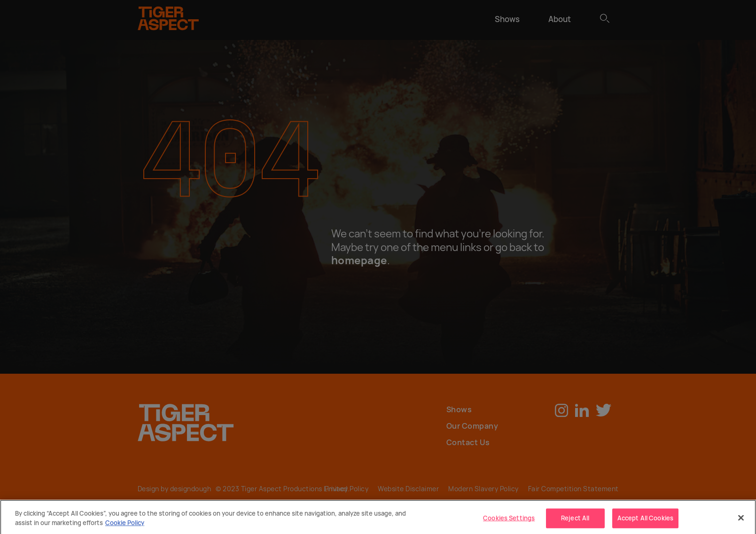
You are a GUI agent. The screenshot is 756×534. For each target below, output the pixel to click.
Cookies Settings (509, 520)
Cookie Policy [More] (125, 525)
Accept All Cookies (645, 520)
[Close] (741, 520)
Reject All (575, 520)
